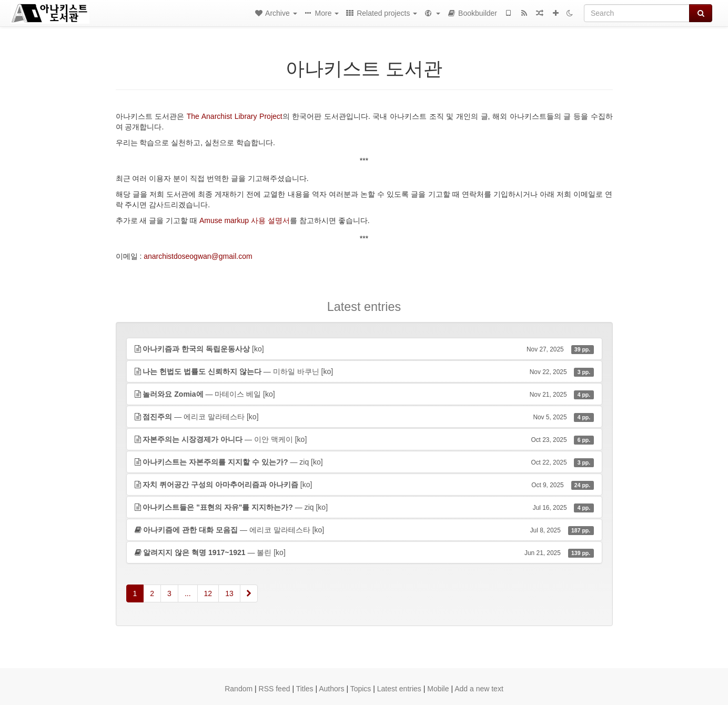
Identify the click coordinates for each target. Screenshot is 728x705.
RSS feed (275, 689)
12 (208, 593)
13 (229, 593)
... (188, 593)
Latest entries (399, 689)
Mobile (438, 689)
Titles (305, 689)
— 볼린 (364, 552)
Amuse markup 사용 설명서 (245, 220)
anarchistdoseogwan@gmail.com (198, 256)
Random (239, 689)
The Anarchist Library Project (235, 116)
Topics (361, 689)
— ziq (364, 462)
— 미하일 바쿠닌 (364, 371)
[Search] (637, 13)
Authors (331, 689)
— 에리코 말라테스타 (364, 417)
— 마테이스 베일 (364, 394)
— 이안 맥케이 (364, 439)
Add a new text (479, 689)
